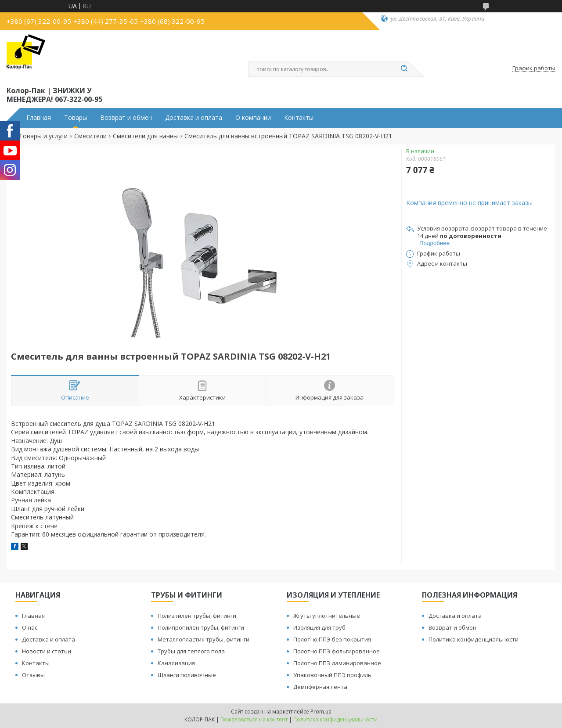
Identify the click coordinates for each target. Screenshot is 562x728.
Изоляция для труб (319, 627)
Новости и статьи (47, 651)
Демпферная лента (320, 687)
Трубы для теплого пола (191, 651)
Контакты (299, 118)
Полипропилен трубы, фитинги (201, 627)
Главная (39, 118)
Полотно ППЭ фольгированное (337, 651)
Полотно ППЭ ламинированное (337, 663)
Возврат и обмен (126, 118)
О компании (253, 118)
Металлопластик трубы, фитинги (204, 639)
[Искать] (404, 69)
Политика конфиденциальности (474, 639)
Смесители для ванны (145, 136)
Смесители (90, 136)
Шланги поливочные (187, 675)
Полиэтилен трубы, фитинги (197, 616)
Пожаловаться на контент (254, 719)
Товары (76, 118)
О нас (30, 627)
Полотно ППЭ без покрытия (332, 639)
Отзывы (33, 675)
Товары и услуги (43, 136)
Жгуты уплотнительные (327, 616)
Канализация (176, 663)
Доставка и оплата (194, 118)
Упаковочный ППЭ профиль (332, 675)
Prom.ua (321, 712)
